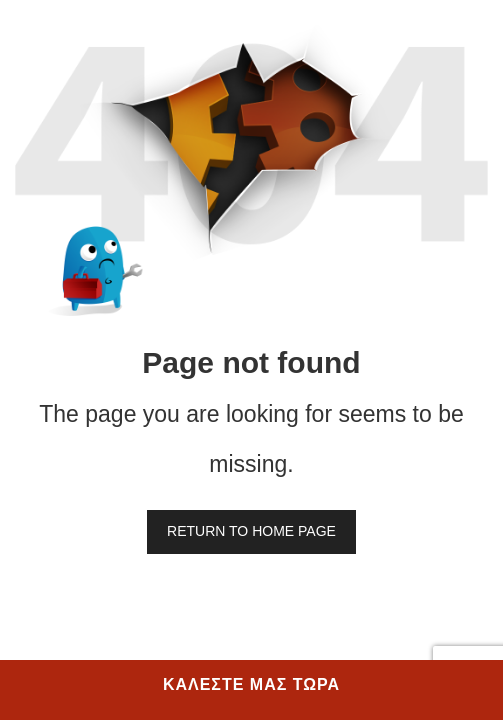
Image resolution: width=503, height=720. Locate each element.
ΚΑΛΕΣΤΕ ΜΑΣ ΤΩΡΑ (251, 684)
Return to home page (251, 531)
